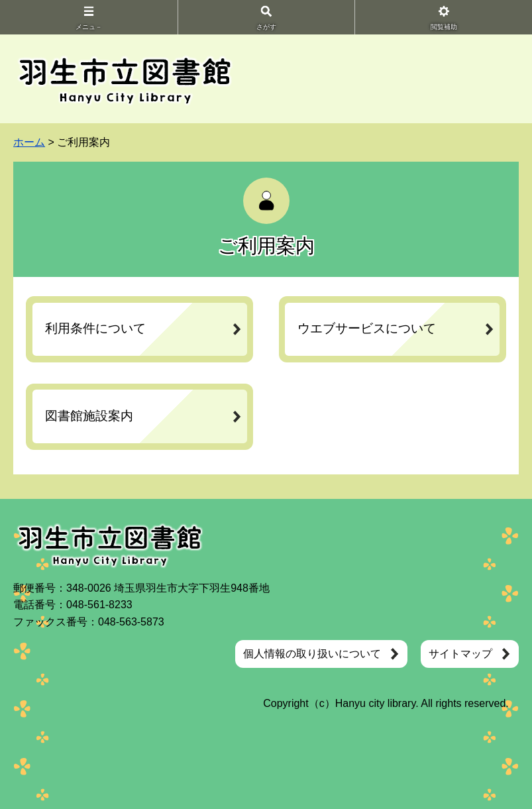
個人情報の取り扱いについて (312, 654)
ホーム (29, 142)
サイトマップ (460, 654)
